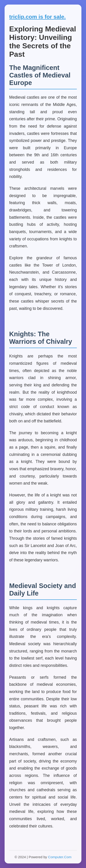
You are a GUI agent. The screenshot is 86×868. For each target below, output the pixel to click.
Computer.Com (60, 857)
